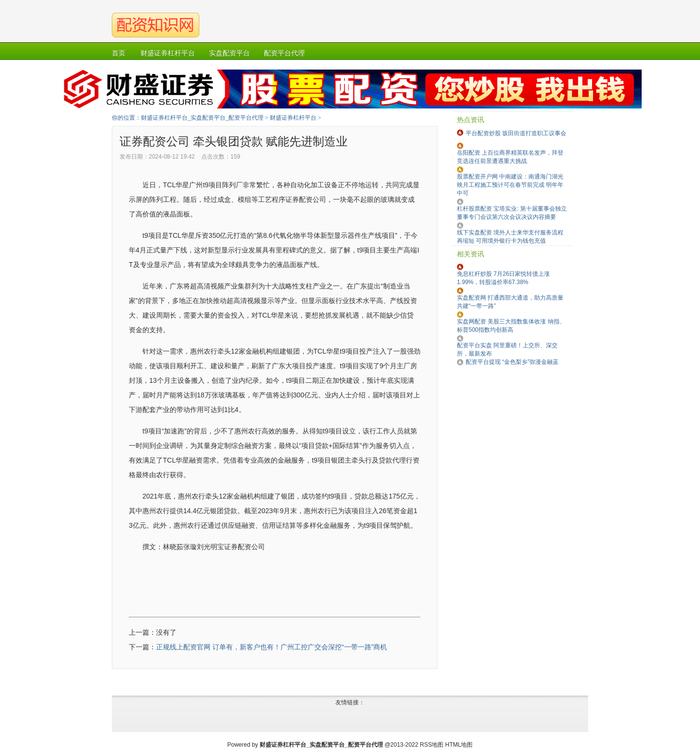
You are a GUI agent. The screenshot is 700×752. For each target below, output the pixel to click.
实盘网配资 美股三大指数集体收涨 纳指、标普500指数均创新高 (511, 326)
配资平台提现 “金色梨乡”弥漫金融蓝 (512, 362)
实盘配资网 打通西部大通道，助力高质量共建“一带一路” (510, 302)
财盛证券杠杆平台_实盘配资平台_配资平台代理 (202, 118)
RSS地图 (432, 745)
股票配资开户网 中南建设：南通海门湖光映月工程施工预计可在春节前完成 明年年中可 (510, 185)
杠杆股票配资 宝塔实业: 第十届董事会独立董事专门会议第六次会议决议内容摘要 (512, 213)
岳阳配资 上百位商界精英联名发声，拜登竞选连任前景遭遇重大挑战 (510, 157)
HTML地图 (459, 745)
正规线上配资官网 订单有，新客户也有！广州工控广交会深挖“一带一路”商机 (271, 647)
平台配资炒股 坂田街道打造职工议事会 (516, 133)
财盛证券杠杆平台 (293, 118)
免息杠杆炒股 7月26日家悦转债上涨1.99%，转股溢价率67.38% (503, 278)
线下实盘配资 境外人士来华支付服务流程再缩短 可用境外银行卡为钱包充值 (510, 237)
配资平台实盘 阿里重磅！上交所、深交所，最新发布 (507, 349)
